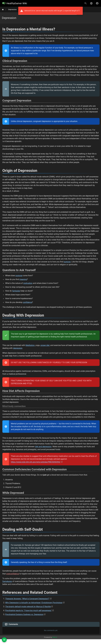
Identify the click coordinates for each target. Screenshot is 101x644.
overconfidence (13, 574)
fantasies (16, 291)
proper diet (45, 345)
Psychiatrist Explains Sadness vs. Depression (24, 614)
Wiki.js (55, 637)
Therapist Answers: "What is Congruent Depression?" (27, 599)
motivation (28, 283)
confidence (27, 302)
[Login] (97, 3)
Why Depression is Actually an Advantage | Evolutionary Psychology (34, 603)
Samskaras (7, 581)
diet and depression (43, 447)
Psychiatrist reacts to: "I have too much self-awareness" (28, 611)
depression (18, 348)
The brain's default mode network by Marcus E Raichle (28, 607)
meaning (23, 279)
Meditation (30, 345)
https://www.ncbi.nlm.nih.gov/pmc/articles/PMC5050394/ (36, 462)
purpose (67, 262)
